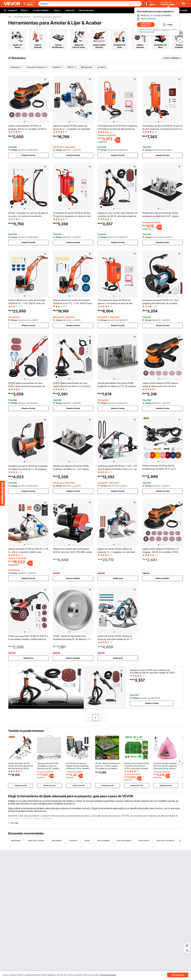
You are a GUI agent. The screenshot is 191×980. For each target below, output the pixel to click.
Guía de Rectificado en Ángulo (58, 46)
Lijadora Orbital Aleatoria (99, 46)
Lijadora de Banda (17, 46)
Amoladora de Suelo (120, 46)
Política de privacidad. (147, 32)
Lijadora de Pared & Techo (79, 46)
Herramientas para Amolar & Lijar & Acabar (47, 17)
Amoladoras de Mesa (160, 46)
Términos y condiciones (161, 30)
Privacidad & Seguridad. (108, 975)
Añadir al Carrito (28, 155)
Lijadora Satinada (38, 46)
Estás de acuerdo (178, 975)
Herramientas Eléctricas (22, 17)
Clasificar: (167, 58)
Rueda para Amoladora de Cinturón (181, 46)
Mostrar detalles (73, 578)
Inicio (10, 17)
